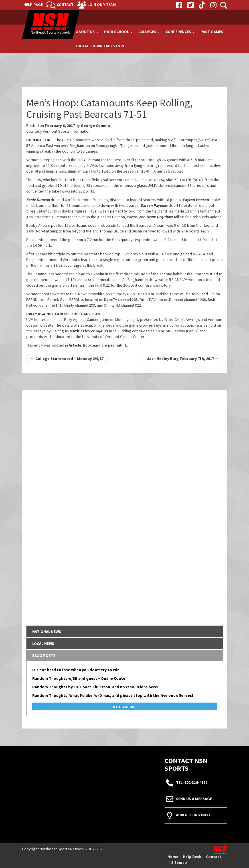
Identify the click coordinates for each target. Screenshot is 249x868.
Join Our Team (102, 5)
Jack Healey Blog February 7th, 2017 (183, 359)
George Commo (95, 126)
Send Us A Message (194, 799)
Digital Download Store (101, 46)
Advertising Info (193, 815)
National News (47, 632)
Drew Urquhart (160, 217)
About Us (87, 32)
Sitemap (179, 862)
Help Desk (192, 857)
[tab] (125, 632)
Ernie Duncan (38, 200)
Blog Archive (124, 707)
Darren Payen (152, 205)
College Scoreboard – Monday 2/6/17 (67, 359)
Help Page (33, 5)
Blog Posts (44, 655)
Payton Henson (196, 200)
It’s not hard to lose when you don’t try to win (76, 670)
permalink (117, 345)
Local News (43, 644)
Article (75, 345)
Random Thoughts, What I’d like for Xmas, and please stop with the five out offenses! (113, 695)
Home (173, 857)
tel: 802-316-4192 (192, 782)
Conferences (180, 32)
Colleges (149, 32)
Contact (65, 5)
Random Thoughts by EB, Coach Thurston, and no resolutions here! (95, 687)
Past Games (212, 32)
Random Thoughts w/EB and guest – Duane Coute (79, 678)
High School (118, 32)
